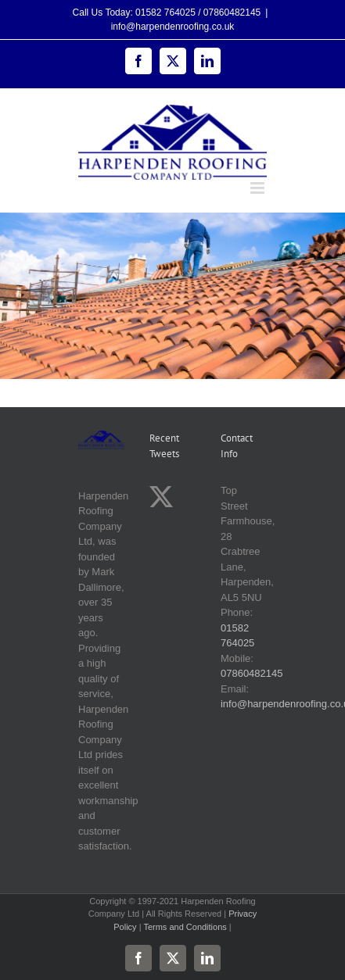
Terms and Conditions (185, 927)
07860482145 (252, 673)
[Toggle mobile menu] (259, 188)
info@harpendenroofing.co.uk (173, 27)
